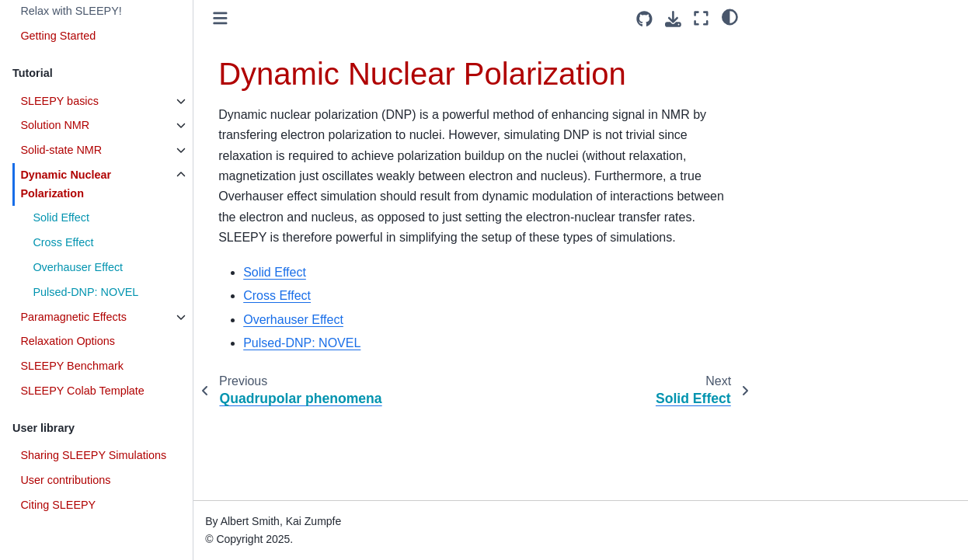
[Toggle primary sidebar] (220, 18)
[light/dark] (730, 16)
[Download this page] (673, 19)
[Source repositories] (644, 19)
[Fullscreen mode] (701, 18)
